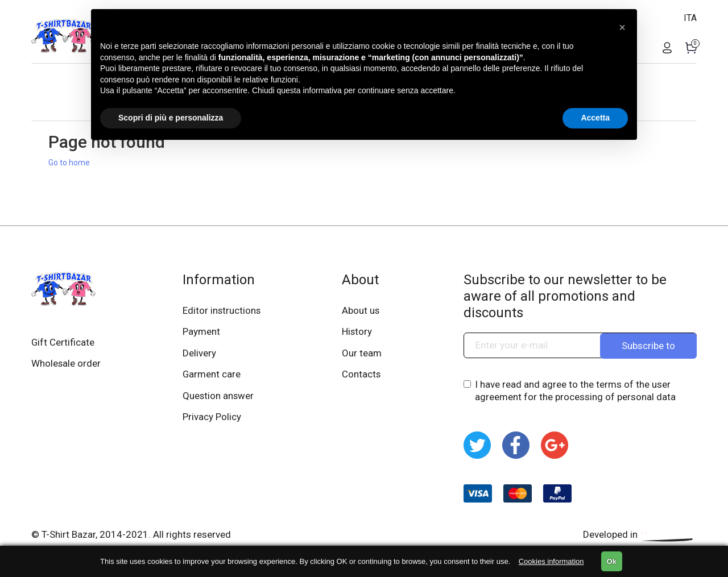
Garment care (212, 375)
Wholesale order (66, 364)
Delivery (199, 354)
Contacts (362, 375)
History (358, 332)
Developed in (640, 534)
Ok (612, 561)
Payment (201, 332)
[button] (622, 27)
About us (361, 310)
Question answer (219, 397)
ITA (690, 18)
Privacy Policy (212, 418)
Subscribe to (648, 345)
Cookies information (551, 561)
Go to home (69, 163)
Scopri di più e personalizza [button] (171, 118)
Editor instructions (222, 310)
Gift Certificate (63, 342)
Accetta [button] (595, 118)
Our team (362, 354)
